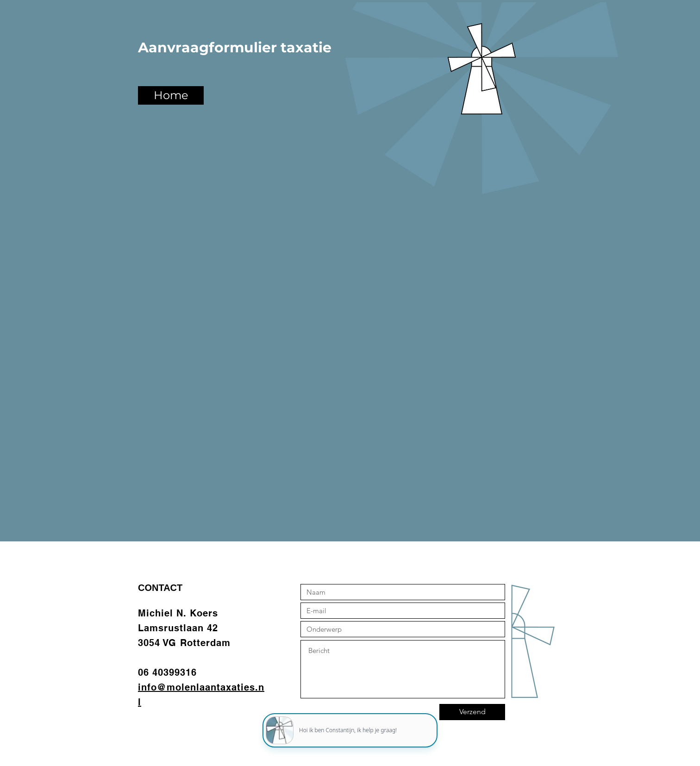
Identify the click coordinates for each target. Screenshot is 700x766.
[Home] (171, 95)
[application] (350, 725)
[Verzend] (472, 712)
